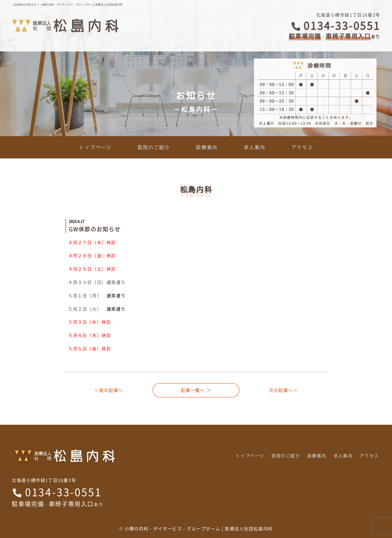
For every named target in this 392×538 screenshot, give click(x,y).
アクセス (302, 147)
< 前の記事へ (109, 390)
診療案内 (207, 147)
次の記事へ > (283, 390)
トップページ (95, 147)
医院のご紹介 (154, 147)
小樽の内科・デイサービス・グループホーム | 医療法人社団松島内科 (199, 528)
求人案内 (254, 147)
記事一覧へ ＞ (196, 390)
